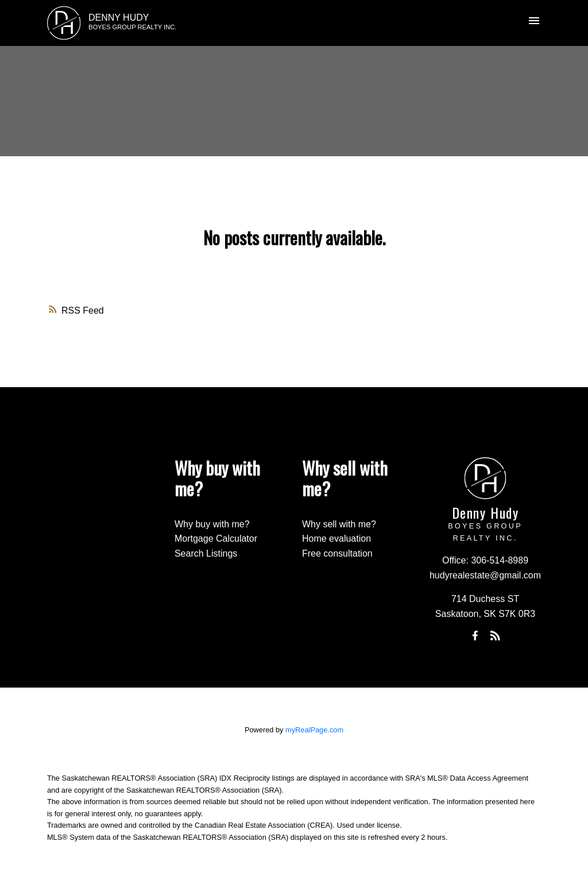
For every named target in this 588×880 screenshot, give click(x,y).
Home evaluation (336, 539)
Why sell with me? (339, 524)
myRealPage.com (314, 730)
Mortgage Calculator (216, 539)
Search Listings (206, 553)
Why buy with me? (212, 524)
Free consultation (337, 553)
